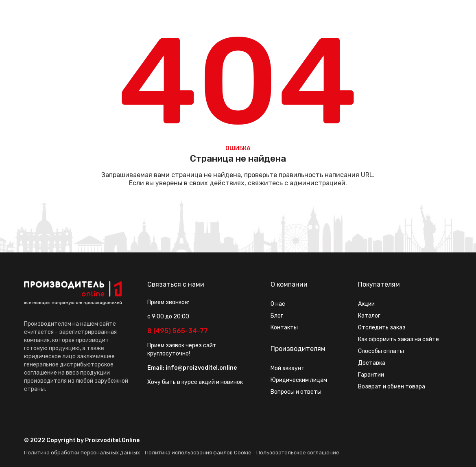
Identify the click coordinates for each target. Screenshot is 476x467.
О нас (278, 304)
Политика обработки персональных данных (82, 453)
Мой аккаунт (288, 368)
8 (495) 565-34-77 (178, 331)
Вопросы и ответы (296, 392)
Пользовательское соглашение (298, 453)
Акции (366, 304)
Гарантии (371, 375)
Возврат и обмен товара (392, 387)
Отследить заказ (382, 328)
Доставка (372, 363)
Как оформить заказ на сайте (398, 339)
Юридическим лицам (299, 380)
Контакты (284, 328)
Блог (277, 316)
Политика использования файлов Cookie (198, 453)
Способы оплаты (381, 351)
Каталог (369, 316)
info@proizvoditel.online (201, 368)
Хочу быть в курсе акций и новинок (195, 382)
